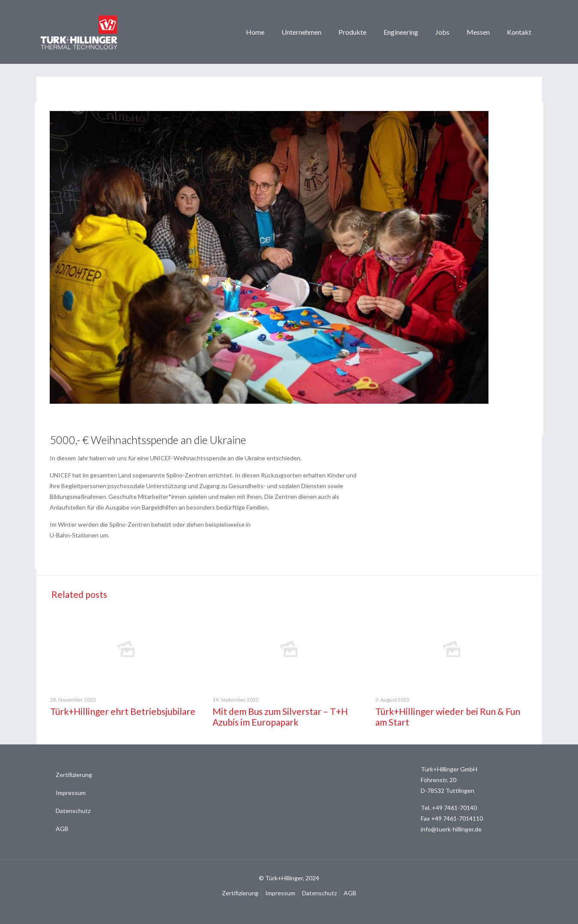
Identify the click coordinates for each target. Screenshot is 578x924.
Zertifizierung (74, 775)
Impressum (71, 793)
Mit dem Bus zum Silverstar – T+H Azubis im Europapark (280, 717)
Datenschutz (73, 811)
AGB (62, 829)
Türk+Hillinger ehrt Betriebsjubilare (123, 711)
